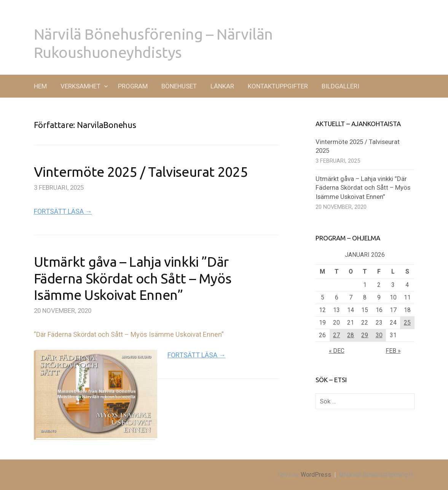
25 (407, 323)
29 (365, 335)
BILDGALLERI (340, 86)
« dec (337, 351)
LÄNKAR (222, 86)
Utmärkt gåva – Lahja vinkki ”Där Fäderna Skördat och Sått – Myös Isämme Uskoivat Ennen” (133, 278)
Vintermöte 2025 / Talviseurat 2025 (141, 172)
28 (351, 335)
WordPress (316, 475)
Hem (40, 86)
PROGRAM (133, 86)
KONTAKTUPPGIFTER (278, 86)
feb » (393, 351)
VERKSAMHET (81, 86)
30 (379, 335)
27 (336, 335)
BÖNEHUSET (179, 86)
